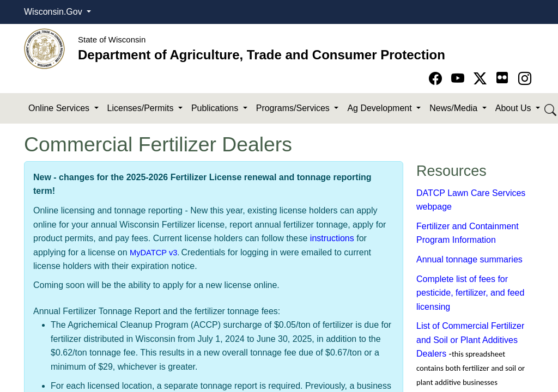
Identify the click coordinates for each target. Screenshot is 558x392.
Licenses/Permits (142, 108)
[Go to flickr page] (502, 78)
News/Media (454, 108)
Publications (216, 108)
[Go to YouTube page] (460, 79)
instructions (332, 238)
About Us (514, 108)
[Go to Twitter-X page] (482, 79)
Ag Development (381, 108)
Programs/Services (294, 108)
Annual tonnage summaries (469, 259)
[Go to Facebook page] (437, 79)
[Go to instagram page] (525, 79)
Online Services (60, 108)
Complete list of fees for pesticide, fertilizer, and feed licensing (470, 293)
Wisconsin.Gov (54, 12)
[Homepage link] (44, 48)
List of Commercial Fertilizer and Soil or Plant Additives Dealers (470, 340)
